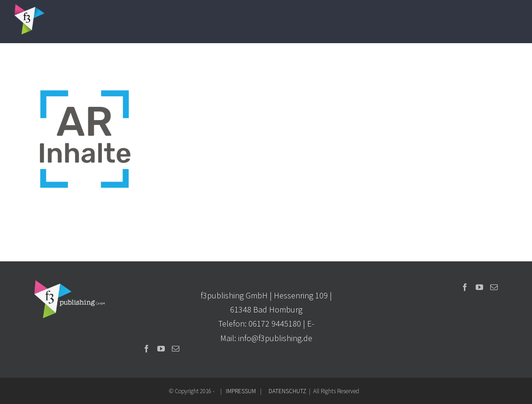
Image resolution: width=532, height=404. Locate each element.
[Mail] (176, 349)
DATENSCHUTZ (287, 391)
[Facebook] (146, 349)
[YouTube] (161, 349)
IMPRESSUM (241, 391)
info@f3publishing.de (275, 338)
